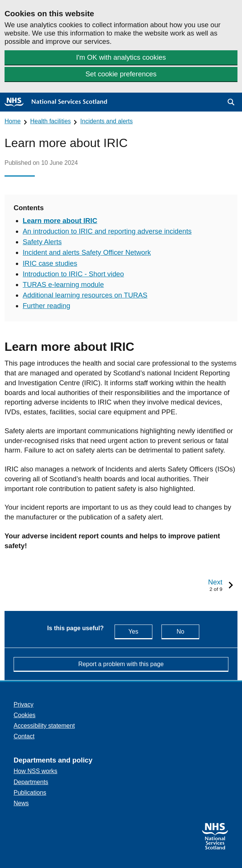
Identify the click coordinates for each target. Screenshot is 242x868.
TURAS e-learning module (63, 284)
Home (13, 121)
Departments (31, 782)
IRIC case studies (50, 263)
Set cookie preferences (121, 74)
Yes (140, 631)
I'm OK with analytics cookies (121, 57)
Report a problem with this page (121, 664)
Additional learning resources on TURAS (85, 295)
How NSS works (36, 771)
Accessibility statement (44, 726)
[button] (231, 102)
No (188, 631)
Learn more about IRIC (60, 221)
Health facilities (51, 121)
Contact (24, 736)
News (21, 803)
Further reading (47, 306)
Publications (30, 793)
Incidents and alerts (106, 121)
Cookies (25, 715)
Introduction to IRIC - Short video (73, 274)
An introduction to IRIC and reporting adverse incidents (107, 231)
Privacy (23, 704)
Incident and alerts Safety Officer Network (87, 252)
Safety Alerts (42, 242)
